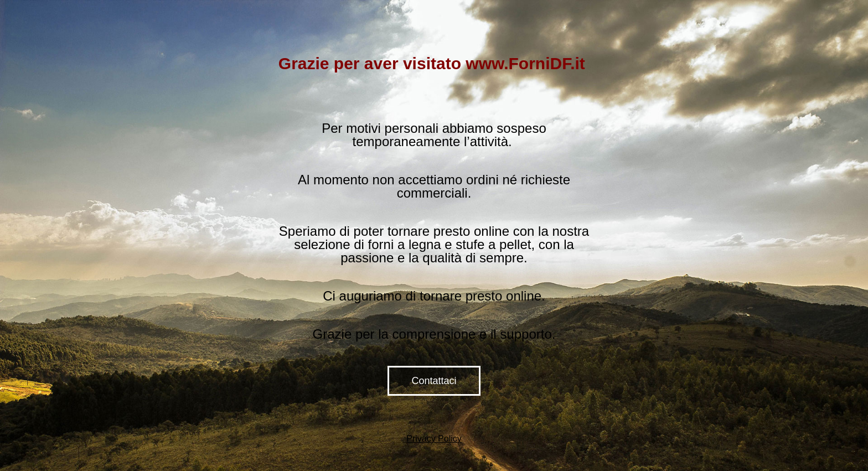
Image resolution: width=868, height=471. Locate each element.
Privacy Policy (434, 439)
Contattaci (434, 381)
